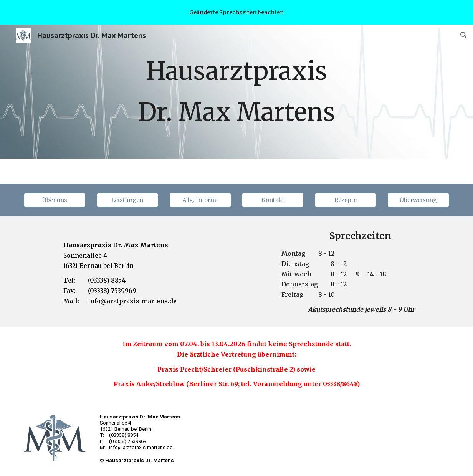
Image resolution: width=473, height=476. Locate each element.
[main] (237, 92)
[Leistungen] (128, 200)
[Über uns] (55, 200)
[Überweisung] (418, 200)
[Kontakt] (273, 200)
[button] (464, 35)
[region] (237, 12)
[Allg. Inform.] (200, 200)
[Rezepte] (346, 200)
